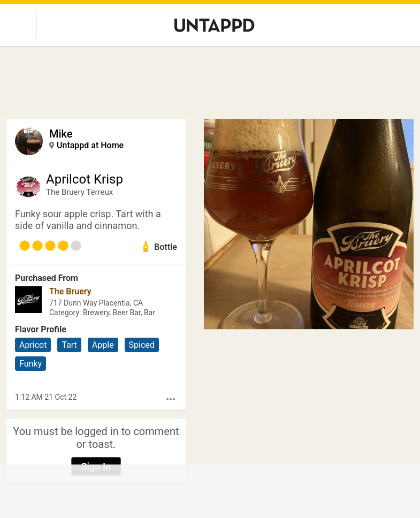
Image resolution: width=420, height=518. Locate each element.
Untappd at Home (90, 145)
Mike (61, 134)
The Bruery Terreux (79, 192)
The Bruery (70, 291)
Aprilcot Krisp (85, 179)
